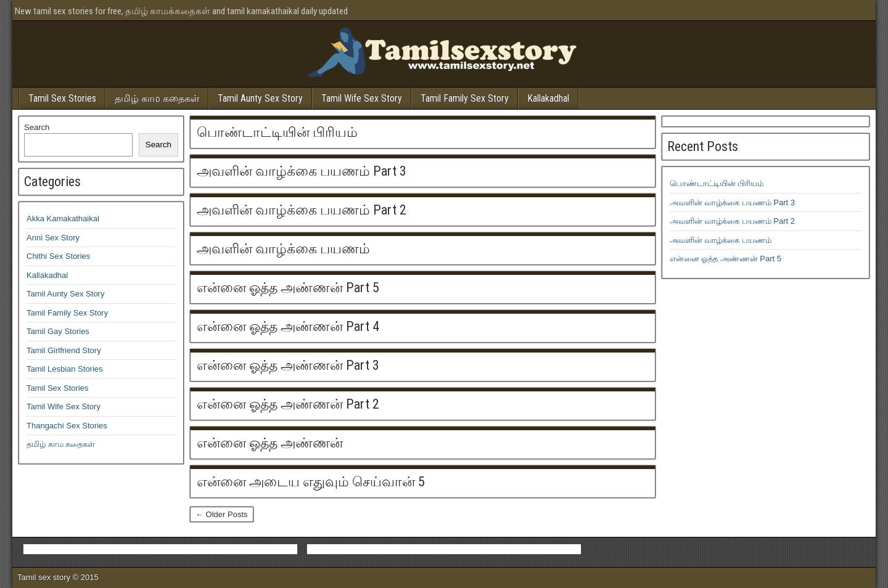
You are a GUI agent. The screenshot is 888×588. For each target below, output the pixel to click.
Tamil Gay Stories (58, 331)
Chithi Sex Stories (58, 256)
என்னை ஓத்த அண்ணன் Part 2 (288, 404)
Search (37, 127)
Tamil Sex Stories (62, 98)
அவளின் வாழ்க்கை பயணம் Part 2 (302, 210)
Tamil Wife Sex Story (362, 98)
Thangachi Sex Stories (67, 426)
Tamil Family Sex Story (465, 98)
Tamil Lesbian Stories (65, 369)
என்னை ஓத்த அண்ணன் (270, 443)
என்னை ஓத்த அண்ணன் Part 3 (288, 365)
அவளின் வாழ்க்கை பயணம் (283, 249)
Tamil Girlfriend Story (64, 350)
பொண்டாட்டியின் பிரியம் (277, 132)
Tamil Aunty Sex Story (260, 98)
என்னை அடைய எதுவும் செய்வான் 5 (311, 482)
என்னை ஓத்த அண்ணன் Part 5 (288, 288)
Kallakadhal (548, 98)
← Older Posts (222, 514)
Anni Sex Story (53, 238)
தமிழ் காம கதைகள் (157, 98)
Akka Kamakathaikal (63, 218)
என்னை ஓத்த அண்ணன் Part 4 (288, 326)
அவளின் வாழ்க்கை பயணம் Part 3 (302, 171)
